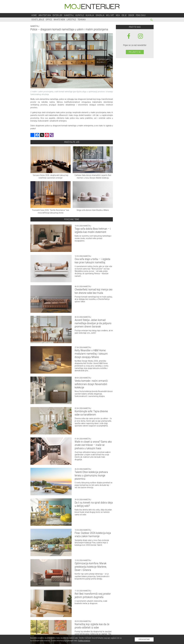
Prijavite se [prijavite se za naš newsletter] (135, 52)
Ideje (124, 15)
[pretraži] (152, 20)
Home (34, 15)
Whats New (59, 20)
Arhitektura (45, 15)
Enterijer (57, 15)
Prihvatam (144, 639)
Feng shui (141, 15)
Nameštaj (69, 15)
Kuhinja (90, 15)
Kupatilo (80, 15)
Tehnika (82, 20)
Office (49, 20)
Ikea (118, 15)
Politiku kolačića (84, 641)
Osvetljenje (38, 20)
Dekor (131, 15)
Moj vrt (110, 15)
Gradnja (100, 15)
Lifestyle (71, 20)
